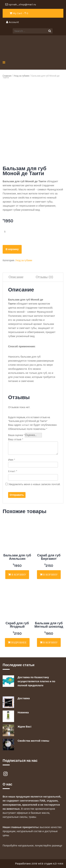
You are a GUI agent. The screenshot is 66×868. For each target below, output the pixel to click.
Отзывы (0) (44, 277)
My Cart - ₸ (19, 13)
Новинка (23, 712)
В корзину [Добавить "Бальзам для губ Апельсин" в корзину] (17, 575)
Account (12, 22)
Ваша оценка (16, 435)
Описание (16, 277)
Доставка (24, 698)
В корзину (12, 249)
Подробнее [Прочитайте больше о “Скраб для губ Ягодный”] (17, 642)
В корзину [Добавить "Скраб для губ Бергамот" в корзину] (49, 575)
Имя (12, 460)
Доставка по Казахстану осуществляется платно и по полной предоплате (36, 681)
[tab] (16, 277)
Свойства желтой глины (33, 741)
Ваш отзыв (16, 439)
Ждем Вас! (25, 727)
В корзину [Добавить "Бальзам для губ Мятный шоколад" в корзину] (49, 642)
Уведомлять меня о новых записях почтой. (34, 484)
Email (13, 471)
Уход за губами (21, 76)
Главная (7, 76)
